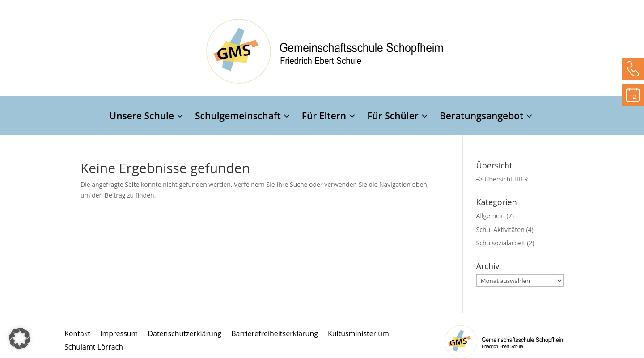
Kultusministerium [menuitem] (358, 334)
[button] (20, 338)
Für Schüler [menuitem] (393, 117)
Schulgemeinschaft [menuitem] (238, 117)
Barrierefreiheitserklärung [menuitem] (275, 334)
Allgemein (491, 216)
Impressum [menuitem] (119, 334)
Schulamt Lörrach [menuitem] (94, 348)
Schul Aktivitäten (500, 230)
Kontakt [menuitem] (77, 334)
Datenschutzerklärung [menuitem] (184, 334)
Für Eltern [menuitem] (324, 117)
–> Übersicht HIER (502, 179)
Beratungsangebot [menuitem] (482, 117)
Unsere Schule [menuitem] (142, 117)
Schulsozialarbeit (501, 243)
